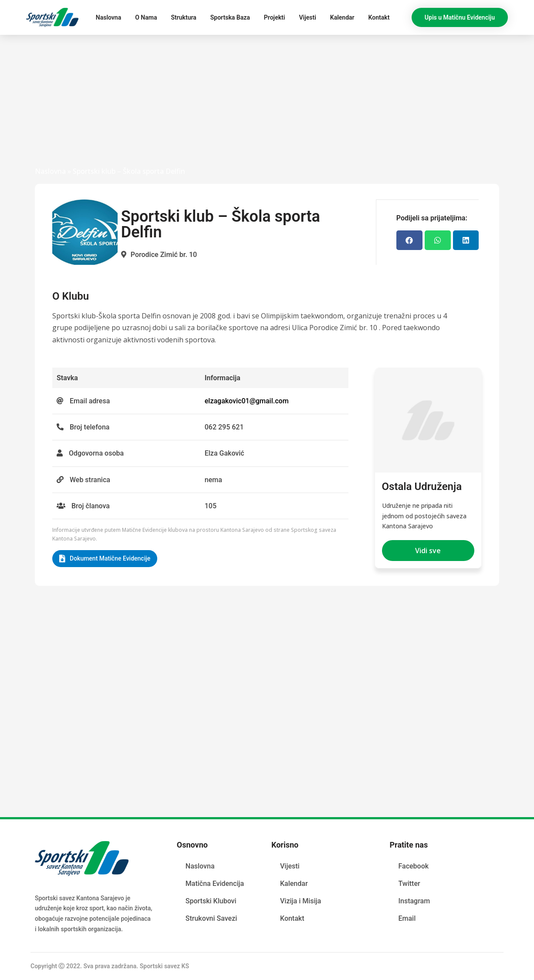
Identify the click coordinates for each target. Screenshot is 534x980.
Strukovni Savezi (211, 918)
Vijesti (307, 17)
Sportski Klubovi (211, 901)
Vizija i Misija (301, 901)
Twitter (409, 883)
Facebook (413, 866)
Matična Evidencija (215, 883)
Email (407, 918)
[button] (460, 17)
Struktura (183, 17)
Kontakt (379, 17)
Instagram (414, 901)
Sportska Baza (230, 17)
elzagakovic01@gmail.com (247, 401)
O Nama (146, 17)
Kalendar (342, 17)
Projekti (275, 17)
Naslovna (108, 17)
